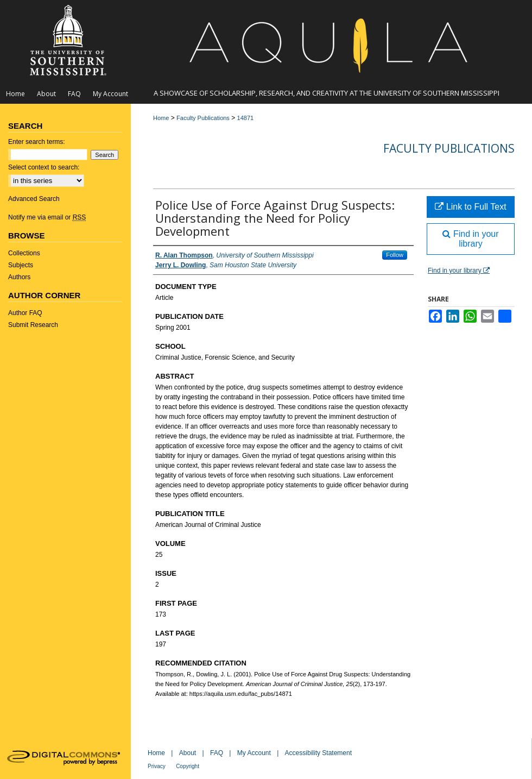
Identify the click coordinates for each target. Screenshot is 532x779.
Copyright (188, 766)
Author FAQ (25, 313)
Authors (19, 277)
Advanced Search (34, 199)
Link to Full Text (470, 207)
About (188, 753)
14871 (246, 118)
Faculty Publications (203, 118)
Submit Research (33, 325)
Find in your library (470, 239)
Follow (395, 255)
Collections (24, 253)
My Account (254, 753)
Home (161, 118)
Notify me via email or (47, 217)
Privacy (157, 766)
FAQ (217, 753)
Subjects (21, 265)
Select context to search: (44, 167)
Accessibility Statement (318, 753)
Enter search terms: (37, 142)
